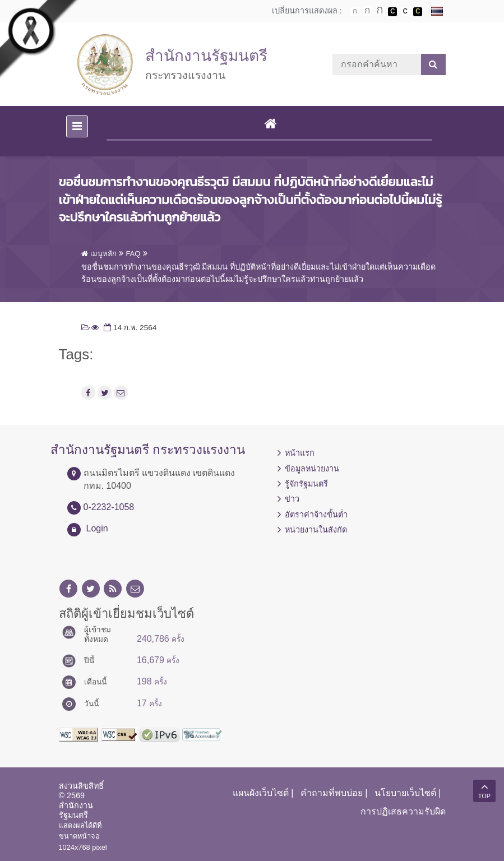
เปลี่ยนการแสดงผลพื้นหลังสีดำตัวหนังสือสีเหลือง (418, 12)
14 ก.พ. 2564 (129, 328)
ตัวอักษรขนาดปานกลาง (367, 12)
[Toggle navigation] (77, 126)
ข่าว (292, 499)
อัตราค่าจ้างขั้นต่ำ (316, 515)
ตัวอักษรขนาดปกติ (355, 11)
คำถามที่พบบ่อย (332, 793)
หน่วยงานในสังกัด (316, 530)
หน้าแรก (300, 453)
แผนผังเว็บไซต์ (261, 793)
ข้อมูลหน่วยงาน (312, 469)
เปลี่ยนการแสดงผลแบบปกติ (405, 12)
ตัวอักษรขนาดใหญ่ (380, 11)
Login (97, 528)
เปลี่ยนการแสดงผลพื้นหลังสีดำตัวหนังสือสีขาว (392, 12)
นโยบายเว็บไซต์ (405, 793)
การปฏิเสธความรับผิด (403, 811)
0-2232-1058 (109, 507)
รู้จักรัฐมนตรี (306, 484)
